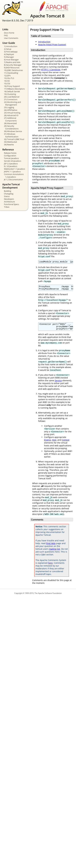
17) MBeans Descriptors (14, 89)
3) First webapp (11, 52)
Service (58, 383)
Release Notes (10, 153)
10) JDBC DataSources (13, 70)
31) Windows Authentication (11, 135)
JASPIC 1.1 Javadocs (12, 172)
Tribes (7, 207)
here (50, 566)
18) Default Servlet (12, 91)
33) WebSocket (10, 142)
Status (7, 196)
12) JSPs (7, 76)
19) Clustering (10, 94)
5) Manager (9, 57)
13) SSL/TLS (9, 78)
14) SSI (7, 81)
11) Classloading (11, 73)
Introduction (44, 42)
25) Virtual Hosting (12, 113)
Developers (9, 199)
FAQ (6, 35)
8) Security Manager (13, 65)
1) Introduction (11, 46)
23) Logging (9, 107)
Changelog (9, 194)
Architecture (9, 202)
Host (54, 443)
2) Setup (8, 49)
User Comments (11, 38)
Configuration (10, 156)
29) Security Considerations (11, 127)
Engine (47, 443)
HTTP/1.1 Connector (51, 70)
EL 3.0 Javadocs (11, 166)
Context (66, 443)
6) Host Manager (11, 60)
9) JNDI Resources (12, 68)
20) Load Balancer (12, 97)
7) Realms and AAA (12, 62)
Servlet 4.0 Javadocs (13, 161)
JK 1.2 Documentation (13, 179)
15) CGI (7, 83)
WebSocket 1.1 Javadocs (14, 169)
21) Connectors (11, 99)
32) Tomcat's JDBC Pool (14, 139)
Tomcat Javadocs (11, 158)
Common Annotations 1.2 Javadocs (14, 176)
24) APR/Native (11, 110)
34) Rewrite (9, 145)
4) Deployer (9, 54)
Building (8, 191)
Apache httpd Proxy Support (52, 44)
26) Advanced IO (11, 115)
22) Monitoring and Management (12, 103)
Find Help (51, 546)
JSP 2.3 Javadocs (11, 164)
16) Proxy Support (12, 86)
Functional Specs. (12, 204)
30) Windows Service (13, 131)
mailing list (55, 552)
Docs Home (9, 33)
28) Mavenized (10, 123)
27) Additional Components (10, 119)
